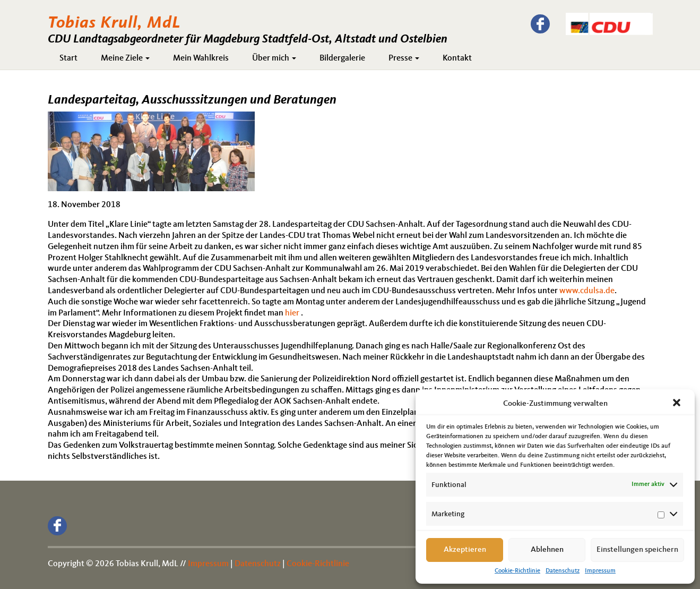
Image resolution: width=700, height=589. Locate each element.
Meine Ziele (125, 58)
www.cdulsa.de (587, 291)
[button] (678, 404)
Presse (404, 58)
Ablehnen (547, 550)
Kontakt (457, 58)
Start (68, 58)
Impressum (600, 571)
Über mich (274, 58)
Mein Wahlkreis (201, 58)
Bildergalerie (342, 58)
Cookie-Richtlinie (517, 571)
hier (292, 313)
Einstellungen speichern (637, 550)
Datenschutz (563, 571)
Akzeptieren (465, 550)
